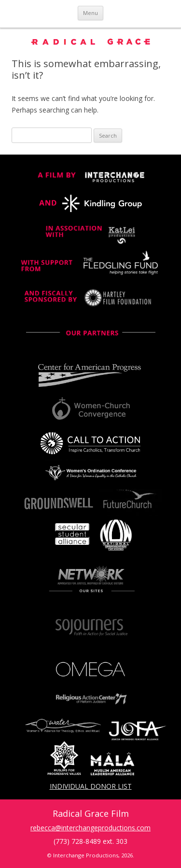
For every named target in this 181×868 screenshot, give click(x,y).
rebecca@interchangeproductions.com (90, 828)
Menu (90, 13)
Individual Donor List (91, 786)
